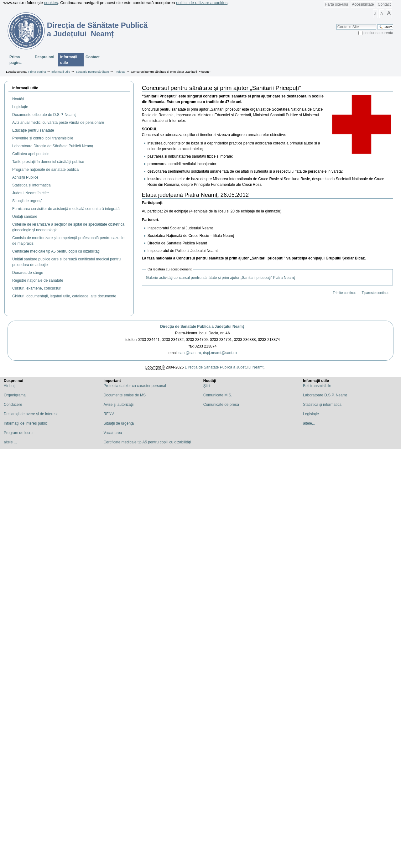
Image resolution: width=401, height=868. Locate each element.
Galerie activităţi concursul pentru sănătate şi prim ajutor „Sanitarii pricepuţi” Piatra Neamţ (221, 278)
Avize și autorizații (118, 405)
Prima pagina (16, 60)
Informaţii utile (25, 88)
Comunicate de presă (221, 405)
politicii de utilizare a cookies (202, 3)
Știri (207, 386)
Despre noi (44, 57)
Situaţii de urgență (119, 423)
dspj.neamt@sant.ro (220, 353)
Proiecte (120, 72)
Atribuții (10, 386)
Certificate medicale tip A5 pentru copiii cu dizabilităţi (147, 442)
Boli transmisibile (317, 386)
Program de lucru (18, 433)
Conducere (13, 405)
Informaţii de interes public (26, 423)
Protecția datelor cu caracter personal (135, 386)
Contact (384, 4)
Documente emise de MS (125, 395)
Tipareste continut (375, 293)
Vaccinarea (113, 433)
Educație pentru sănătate (92, 72)
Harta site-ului (336, 4)
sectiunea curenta (378, 33)
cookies (51, 3)
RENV (109, 414)
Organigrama (15, 395)
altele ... (10, 442)
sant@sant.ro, (190, 353)
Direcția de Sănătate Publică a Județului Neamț (202, 327)
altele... (309, 423)
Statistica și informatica (322, 405)
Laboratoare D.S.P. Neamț (325, 395)
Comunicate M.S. (218, 395)
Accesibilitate (363, 4)
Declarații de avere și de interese (31, 414)
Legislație (311, 414)
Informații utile (69, 60)
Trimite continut (344, 293)
